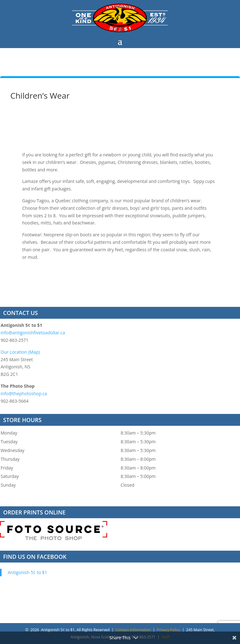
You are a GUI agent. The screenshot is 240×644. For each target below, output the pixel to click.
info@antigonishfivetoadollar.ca (33, 333)
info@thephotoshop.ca (24, 393)
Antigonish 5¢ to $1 (27, 572)
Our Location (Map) (20, 352)
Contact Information (133, 630)
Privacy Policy (169, 630)
